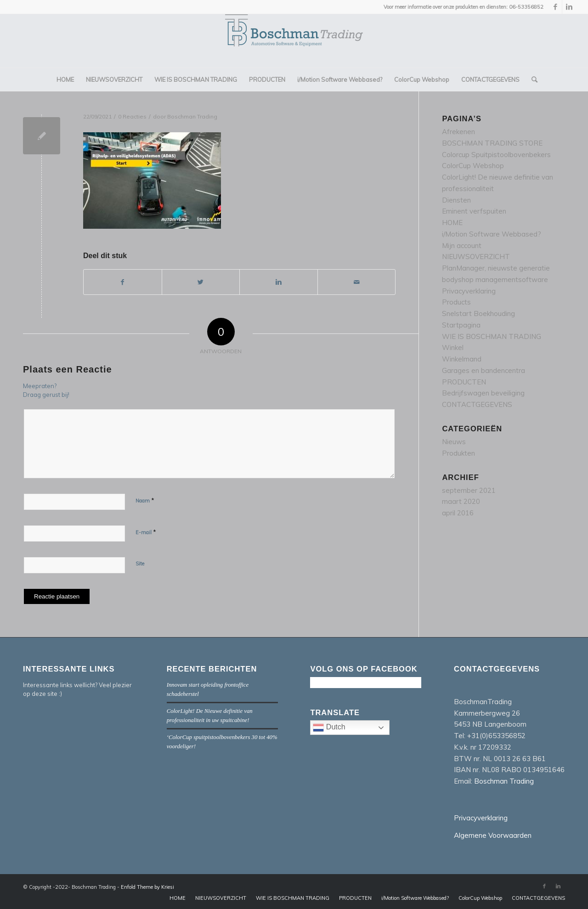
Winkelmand (462, 359)
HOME (452, 223)
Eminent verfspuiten (474, 211)
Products (456, 302)
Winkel (453, 347)
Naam (145, 500)
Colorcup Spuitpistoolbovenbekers (496, 155)
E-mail (146, 532)
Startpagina (461, 325)
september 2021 (469, 490)
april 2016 (458, 513)
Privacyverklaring (469, 291)
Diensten (456, 200)
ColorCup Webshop (473, 166)
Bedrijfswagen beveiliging (483, 393)
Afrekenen (458, 132)
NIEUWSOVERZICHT (476, 257)
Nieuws (454, 442)
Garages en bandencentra (483, 370)
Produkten (458, 453)
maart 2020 (461, 501)
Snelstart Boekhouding (478, 313)
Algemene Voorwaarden (493, 835)
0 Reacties (132, 116)
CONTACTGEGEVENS (477, 404)
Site (140, 564)
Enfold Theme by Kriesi (147, 887)
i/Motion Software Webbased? (492, 234)
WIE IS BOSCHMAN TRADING (492, 336)
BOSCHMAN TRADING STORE (492, 143)
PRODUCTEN (464, 382)
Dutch (351, 728)
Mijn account (462, 246)
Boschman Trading (192, 116)
